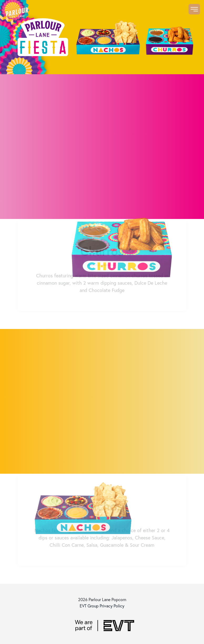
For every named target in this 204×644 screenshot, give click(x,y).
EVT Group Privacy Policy (102, 606)
